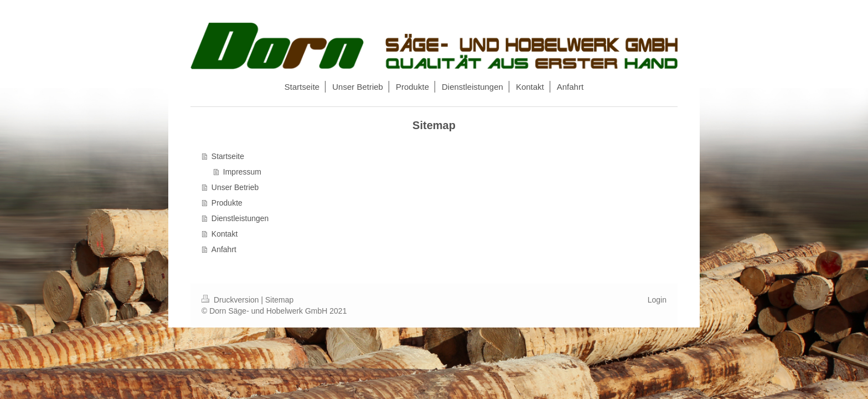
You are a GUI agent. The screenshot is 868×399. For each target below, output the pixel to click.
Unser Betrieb (235, 187)
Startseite (228, 156)
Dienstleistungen (240, 218)
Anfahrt (224, 249)
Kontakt (224, 234)
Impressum (242, 172)
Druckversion (231, 300)
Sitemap (279, 300)
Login (657, 300)
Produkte (227, 203)
